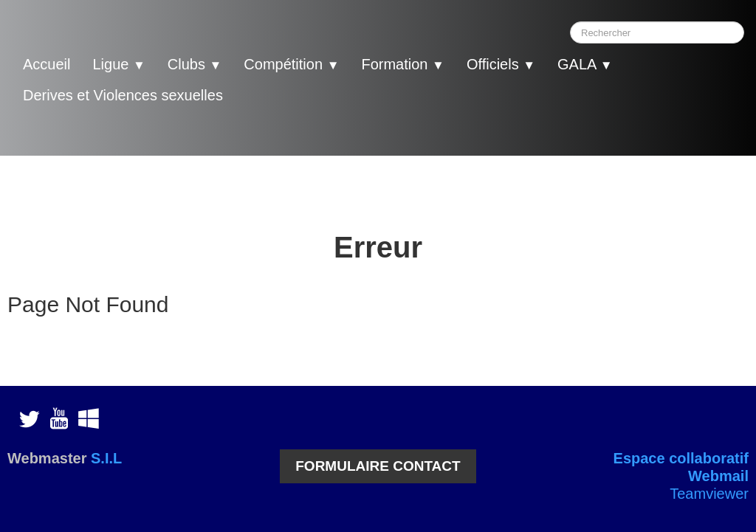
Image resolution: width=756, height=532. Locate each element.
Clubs (195, 64)
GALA (585, 64)
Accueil (47, 64)
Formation (402, 64)
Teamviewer (709, 494)
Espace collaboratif (681, 458)
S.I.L (106, 458)
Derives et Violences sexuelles (123, 95)
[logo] (41, 127)
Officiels (501, 64)
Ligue (118, 64)
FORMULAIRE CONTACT (378, 466)
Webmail (718, 476)
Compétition (291, 64)
